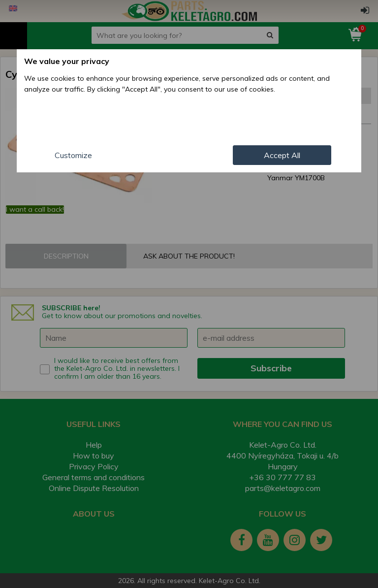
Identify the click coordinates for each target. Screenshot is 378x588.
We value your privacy (67, 61)
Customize (73, 155)
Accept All (282, 155)
